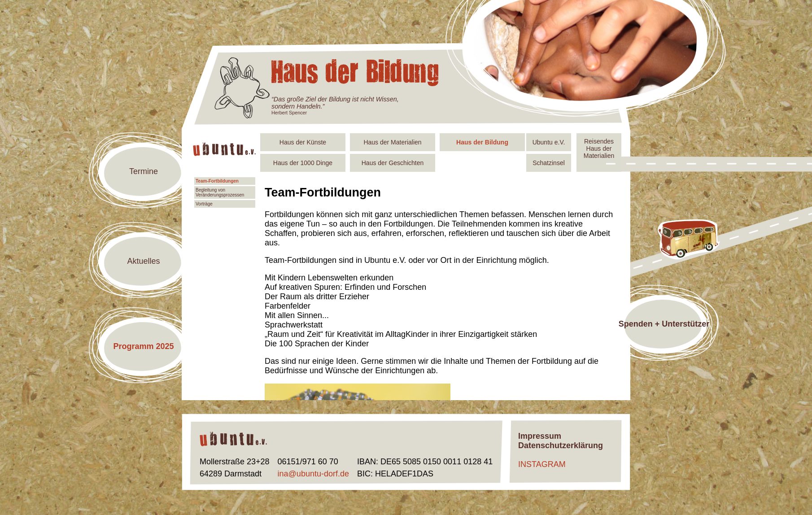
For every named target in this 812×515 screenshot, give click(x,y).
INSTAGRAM (542, 464)
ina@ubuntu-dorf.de (313, 474)
